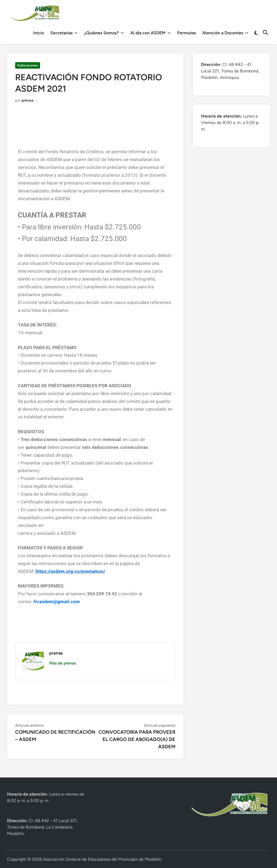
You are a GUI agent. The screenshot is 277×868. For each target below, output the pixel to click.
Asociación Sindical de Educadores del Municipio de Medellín (102, 859)
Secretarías (64, 33)
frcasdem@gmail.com (57, 602)
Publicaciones (27, 65)
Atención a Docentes (225, 33)
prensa (27, 100)
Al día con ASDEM (151, 33)
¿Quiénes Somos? (104, 33)
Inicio (38, 33)
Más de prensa (62, 663)
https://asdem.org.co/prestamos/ (70, 571)
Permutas (187, 33)
